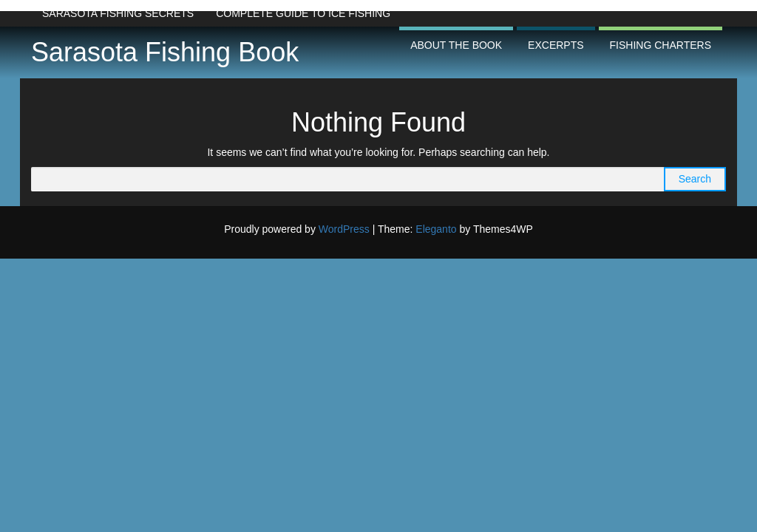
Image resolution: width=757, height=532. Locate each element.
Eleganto (436, 229)
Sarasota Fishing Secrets (118, 13)
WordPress (344, 229)
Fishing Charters (661, 45)
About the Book (456, 45)
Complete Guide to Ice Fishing (303, 13)
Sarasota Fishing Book (165, 52)
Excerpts (556, 45)
